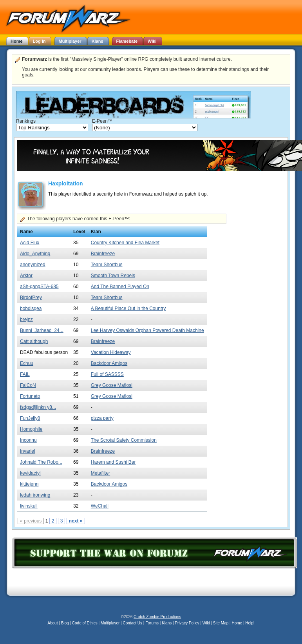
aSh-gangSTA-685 (39, 287)
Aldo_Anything (35, 254)
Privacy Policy (187, 623)
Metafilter (100, 473)
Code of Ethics (85, 623)
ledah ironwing (35, 495)
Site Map (221, 623)
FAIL (25, 374)
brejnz (26, 319)
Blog (65, 623)
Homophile (31, 429)
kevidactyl (30, 473)
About (52, 623)
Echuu (27, 363)
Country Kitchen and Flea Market (125, 243)
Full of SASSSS (107, 374)
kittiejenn (29, 484)
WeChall (100, 506)
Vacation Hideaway (111, 352)
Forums (152, 623)
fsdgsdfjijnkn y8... (38, 407)
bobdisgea (31, 308)
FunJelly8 (30, 418)
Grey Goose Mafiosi (112, 385)
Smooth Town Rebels (113, 276)
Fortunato (30, 396)
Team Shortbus (107, 265)
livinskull (29, 506)
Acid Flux (30, 243)
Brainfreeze (103, 254)
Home (237, 623)
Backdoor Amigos (109, 363)
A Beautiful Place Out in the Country (128, 308)
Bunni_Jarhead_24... (42, 330)
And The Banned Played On (120, 287)
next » (76, 521)
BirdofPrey (31, 298)
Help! (250, 623)
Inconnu (28, 440)
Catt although (34, 341)
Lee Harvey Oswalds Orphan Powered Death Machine (147, 330)
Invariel (28, 451)
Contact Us (133, 623)
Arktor (26, 276)
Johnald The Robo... (41, 462)
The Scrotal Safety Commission (124, 440)
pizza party (102, 418)
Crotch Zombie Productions (157, 617)
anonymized (33, 265)
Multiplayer (110, 623)
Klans (167, 623)
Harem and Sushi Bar (113, 462)
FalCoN (28, 385)
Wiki (206, 623)
